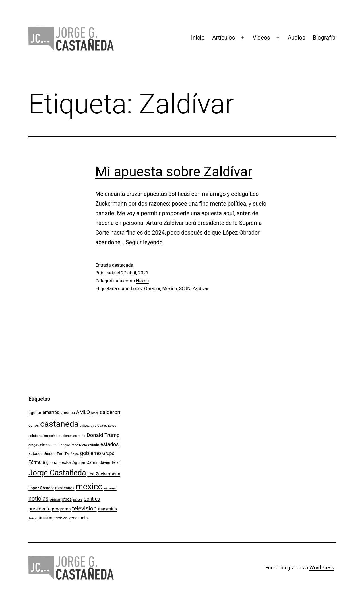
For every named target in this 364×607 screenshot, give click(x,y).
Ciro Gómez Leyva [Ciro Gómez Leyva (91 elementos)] (104, 426)
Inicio (198, 38)
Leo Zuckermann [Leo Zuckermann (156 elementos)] (104, 474)
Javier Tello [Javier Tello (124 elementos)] (110, 462)
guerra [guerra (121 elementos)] (52, 462)
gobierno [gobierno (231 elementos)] (91, 453)
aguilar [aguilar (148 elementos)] (35, 413)
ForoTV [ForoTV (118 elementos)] (63, 454)
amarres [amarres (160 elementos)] (51, 412)
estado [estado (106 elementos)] (94, 445)
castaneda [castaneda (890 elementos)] (59, 424)
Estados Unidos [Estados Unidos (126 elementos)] (42, 454)
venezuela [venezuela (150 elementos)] (78, 518)
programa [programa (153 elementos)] (61, 509)
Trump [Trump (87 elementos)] (33, 518)
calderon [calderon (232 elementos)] (110, 412)
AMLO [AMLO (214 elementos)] (83, 412)
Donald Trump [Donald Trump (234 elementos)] (103, 435)
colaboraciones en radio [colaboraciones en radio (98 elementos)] (67, 436)
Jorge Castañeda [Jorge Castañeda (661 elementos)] (57, 473)
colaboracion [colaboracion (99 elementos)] (38, 436)
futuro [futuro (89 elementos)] (75, 454)
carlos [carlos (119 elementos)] (34, 425)
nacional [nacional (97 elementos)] (110, 488)
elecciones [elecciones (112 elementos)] (49, 445)
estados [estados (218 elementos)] (110, 444)
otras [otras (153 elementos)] (67, 499)
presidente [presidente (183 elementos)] (40, 509)
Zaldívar (201, 289)
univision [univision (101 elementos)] (60, 518)
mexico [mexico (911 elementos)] (89, 487)
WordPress (322, 568)
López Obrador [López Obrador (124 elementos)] (41, 488)
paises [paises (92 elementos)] (78, 499)
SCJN (185, 289)
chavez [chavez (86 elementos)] (85, 426)
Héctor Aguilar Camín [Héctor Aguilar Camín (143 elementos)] (79, 462)
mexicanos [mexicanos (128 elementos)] (65, 488)
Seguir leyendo (144, 242)
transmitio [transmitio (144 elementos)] (107, 509)
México (170, 289)
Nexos (142, 281)
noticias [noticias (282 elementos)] (39, 499)
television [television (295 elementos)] (84, 508)
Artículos (224, 38)
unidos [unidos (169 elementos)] (45, 518)
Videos (261, 38)
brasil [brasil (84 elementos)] (95, 413)
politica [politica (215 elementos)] (92, 499)
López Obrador (146, 289)
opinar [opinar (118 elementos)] (55, 499)
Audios (297, 38)
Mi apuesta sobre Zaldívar (174, 172)
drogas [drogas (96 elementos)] (34, 445)
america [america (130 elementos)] (68, 413)
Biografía (324, 38)
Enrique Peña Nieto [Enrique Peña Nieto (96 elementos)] (73, 445)
